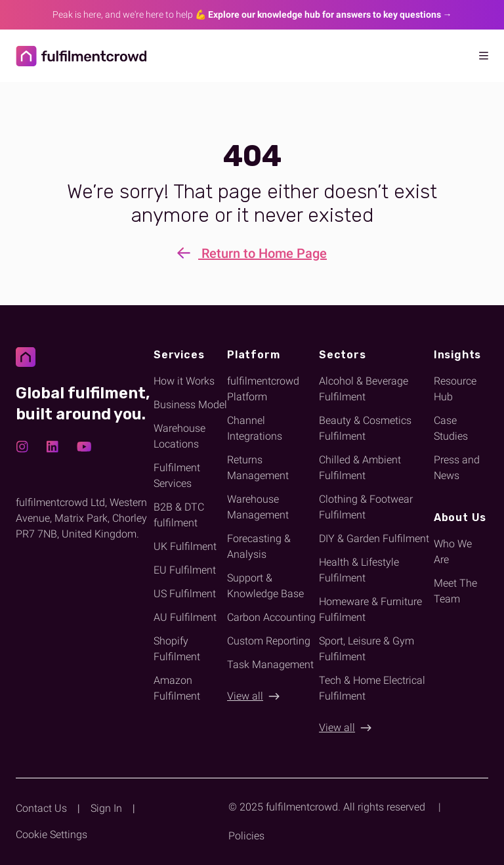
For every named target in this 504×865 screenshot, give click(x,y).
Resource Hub (455, 389)
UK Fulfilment (185, 546)
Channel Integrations (255, 428)
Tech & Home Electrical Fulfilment (372, 688)
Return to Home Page (252, 254)
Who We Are (453, 552)
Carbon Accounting (271, 617)
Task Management (270, 665)
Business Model (190, 405)
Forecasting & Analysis (259, 546)
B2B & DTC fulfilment (179, 515)
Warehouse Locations (179, 436)
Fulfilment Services (177, 475)
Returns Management (258, 468)
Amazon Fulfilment (177, 688)
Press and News (457, 468)
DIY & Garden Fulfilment (374, 538)
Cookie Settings (52, 834)
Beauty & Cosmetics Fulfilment (365, 428)
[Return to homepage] (63, 56)
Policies (246, 836)
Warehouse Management (258, 507)
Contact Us (41, 808)
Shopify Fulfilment (177, 649)
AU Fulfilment (185, 617)
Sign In (106, 808)
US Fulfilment (185, 594)
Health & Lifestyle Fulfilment (359, 570)
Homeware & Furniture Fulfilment (370, 609)
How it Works (184, 381)
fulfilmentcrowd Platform (263, 389)
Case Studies (451, 428)
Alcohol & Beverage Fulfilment (364, 389)
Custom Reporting (269, 641)
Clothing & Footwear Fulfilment (366, 507)
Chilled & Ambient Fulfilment (360, 468)
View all (245, 696)
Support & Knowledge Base (265, 586)
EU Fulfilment (185, 570)
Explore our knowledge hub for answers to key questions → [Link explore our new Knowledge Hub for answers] (330, 14)
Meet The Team (455, 591)
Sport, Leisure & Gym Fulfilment (367, 649)
